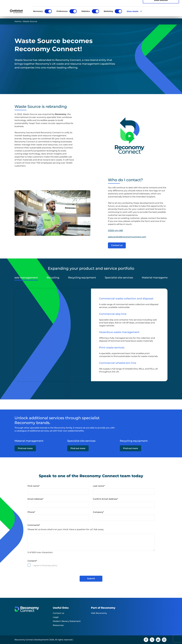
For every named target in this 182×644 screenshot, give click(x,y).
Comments (34, 525)
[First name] (58, 492)
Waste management (25, 278)
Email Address (36, 499)
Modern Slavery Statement (67, 621)
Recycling (53, 278)
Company (98, 512)
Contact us (117, 245)
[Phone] (58, 518)
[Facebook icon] (146, 640)
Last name (99, 486)
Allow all (161, 6)
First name (34, 486)
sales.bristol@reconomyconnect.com (127, 237)
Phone (31, 512)
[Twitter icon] (152, 640)
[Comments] (91, 542)
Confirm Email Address (105, 499)
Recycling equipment (82, 278)
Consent (32, 561)
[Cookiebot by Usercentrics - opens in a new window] (16, 25)
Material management (156, 278)
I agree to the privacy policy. (45, 565)
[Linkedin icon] (158, 640)
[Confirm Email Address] (124, 505)
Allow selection (161, 14)
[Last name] (124, 492)
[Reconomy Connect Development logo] (34, 611)
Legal (56, 617)
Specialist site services (119, 278)
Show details (133, 25)
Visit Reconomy (99, 613)
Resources (58, 625)
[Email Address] (58, 505)
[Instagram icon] (164, 640)
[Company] (124, 518)
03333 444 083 (115, 231)
